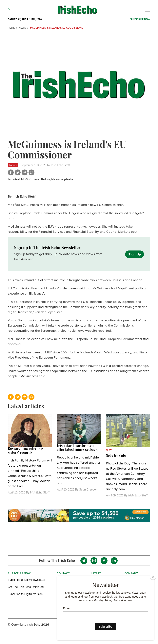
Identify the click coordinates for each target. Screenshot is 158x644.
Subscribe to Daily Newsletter (27, 580)
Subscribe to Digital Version (25, 594)
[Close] (153, 577)
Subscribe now (140, 19)
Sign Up (135, 254)
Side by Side (116, 455)
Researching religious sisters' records (26, 450)
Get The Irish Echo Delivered (26, 587)
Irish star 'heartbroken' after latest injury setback (77, 447)
